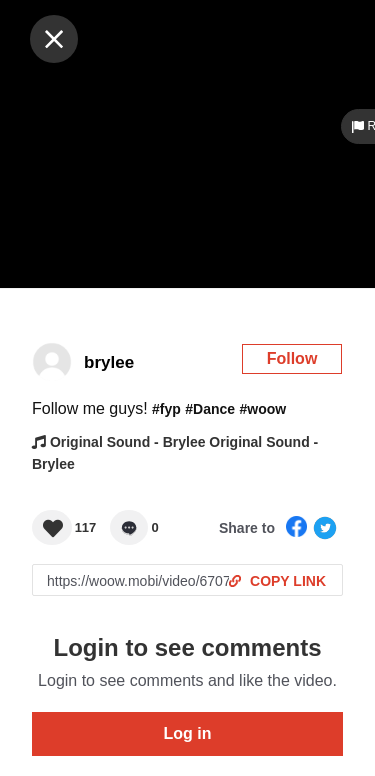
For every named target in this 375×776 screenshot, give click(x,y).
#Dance (210, 409)
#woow (263, 409)
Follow (292, 358)
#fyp (166, 409)
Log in (188, 733)
